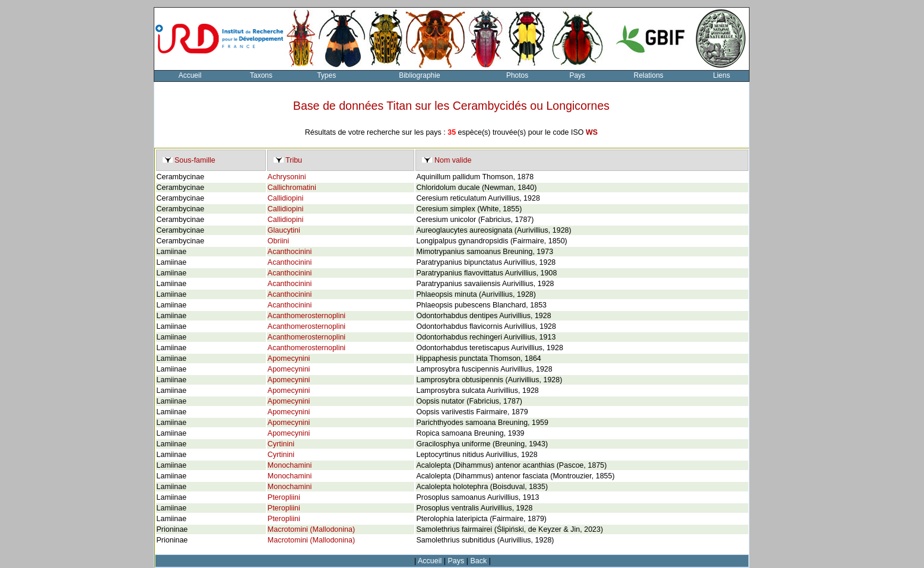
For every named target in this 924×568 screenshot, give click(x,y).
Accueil (190, 75)
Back (479, 561)
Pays (577, 75)
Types (326, 75)
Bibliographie (419, 75)
